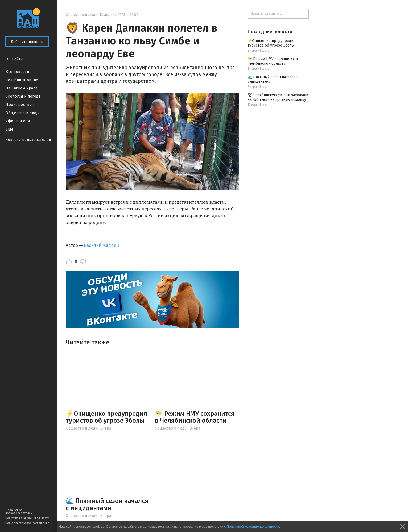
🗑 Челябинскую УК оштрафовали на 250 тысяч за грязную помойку (278, 97)
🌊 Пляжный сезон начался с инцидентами (107, 504)
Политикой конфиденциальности (253, 527)
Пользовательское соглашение (27, 523)
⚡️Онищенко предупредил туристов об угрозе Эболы (106, 417)
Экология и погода (23, 96)
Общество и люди (22, 113)
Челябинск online (22, 80)
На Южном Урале (22, 88)
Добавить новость (27, 42)
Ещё (10, 129)
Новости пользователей (28, 140)
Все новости (17, 72)
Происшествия (20, 105)
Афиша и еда (18, 121)
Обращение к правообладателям (19, 512)
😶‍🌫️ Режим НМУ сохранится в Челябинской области (195, 417)
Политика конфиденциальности (27, 518)
